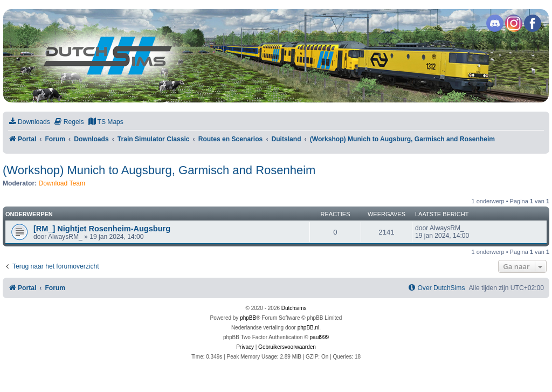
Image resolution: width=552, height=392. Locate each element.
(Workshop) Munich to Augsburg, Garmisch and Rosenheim (159, 170)
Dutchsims (294, 308)
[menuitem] (29, 122)
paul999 (320, 337)
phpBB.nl (309, 328)
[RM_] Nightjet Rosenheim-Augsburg (102, 229)
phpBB (248, 318)
